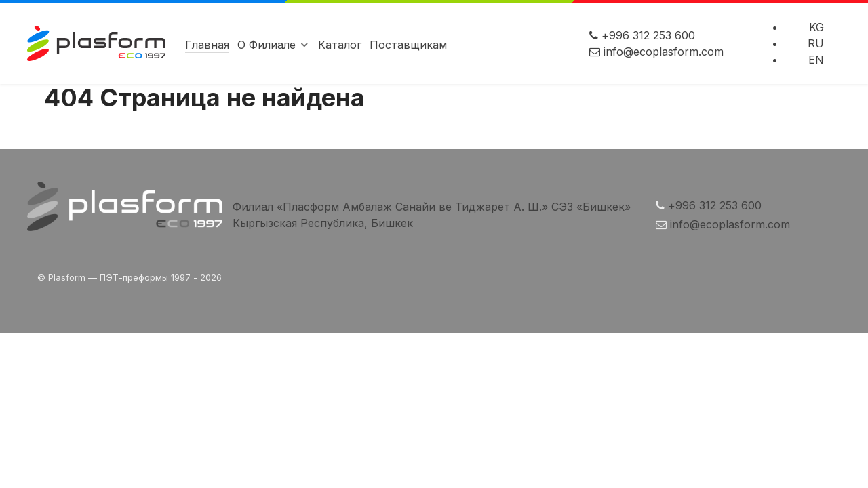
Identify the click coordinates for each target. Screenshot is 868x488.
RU (816, 43)
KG (816, 27)
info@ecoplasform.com (664, 52)
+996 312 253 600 (648, 35)
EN (816, 60)
